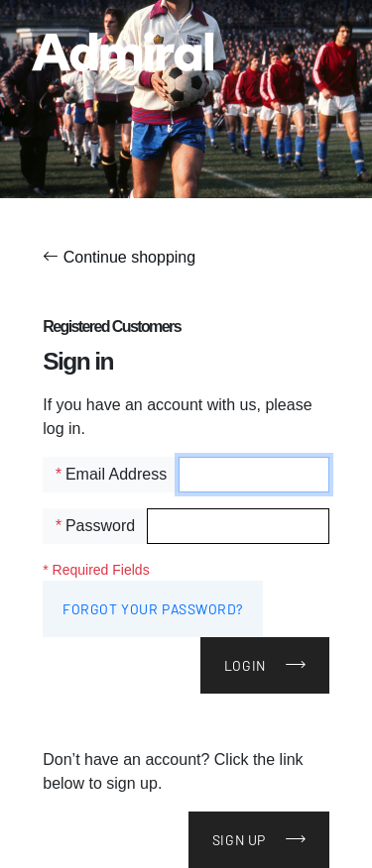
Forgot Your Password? (153, 609)
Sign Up (239, 840)
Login (245, 665)
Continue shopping (119, 257)
